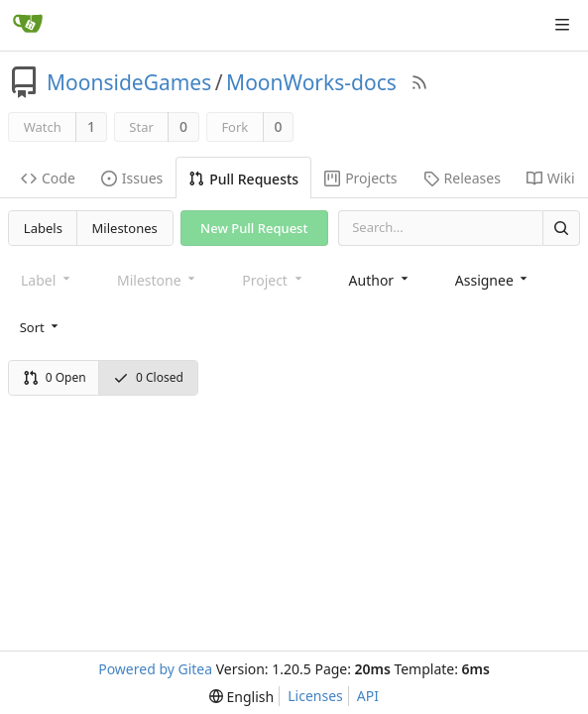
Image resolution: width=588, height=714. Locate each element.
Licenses (315, 696)
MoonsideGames (129, 82)
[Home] (28, 25)
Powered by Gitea (155, 669)
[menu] (41, 327)
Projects (360, 178)
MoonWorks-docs (311, 82)
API (368, 696)
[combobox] (380, 280)
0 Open (55, 377)
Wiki (551, 178)
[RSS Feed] (419, 82)
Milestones (125, 228)
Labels (43, 228)
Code (48, 178)
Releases (462, 178)
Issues (132, 178)
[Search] (561, 228)
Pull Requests (243, 179)
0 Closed (148, 377)
